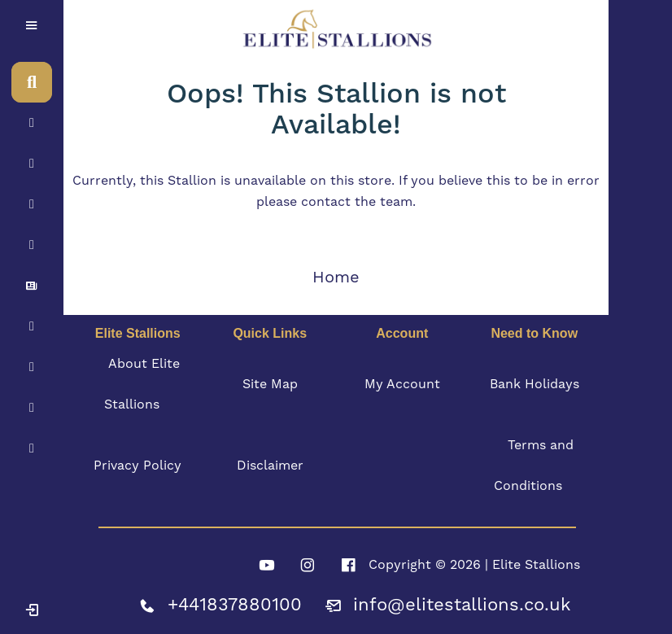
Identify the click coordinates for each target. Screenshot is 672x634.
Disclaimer (270, 466)
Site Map (270, 384)
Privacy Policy (137, 466)
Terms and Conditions (534, 466)
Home (336, 278)
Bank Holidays (535, 384)
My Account (402, 384)
